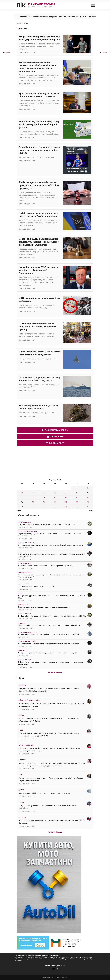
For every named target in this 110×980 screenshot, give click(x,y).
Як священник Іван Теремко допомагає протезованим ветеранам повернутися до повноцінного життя (51, 705)
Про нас (55, 969)
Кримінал (22, 623)
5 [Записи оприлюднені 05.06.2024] (44, 493)
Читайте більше (55, 672)
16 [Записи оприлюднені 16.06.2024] (88, 497)
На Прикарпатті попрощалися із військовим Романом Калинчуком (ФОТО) (37, 327)
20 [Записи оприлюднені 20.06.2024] (55, 502)
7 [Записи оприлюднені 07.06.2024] (66, 493)
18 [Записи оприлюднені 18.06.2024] (33, 502)
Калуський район (24, 573)
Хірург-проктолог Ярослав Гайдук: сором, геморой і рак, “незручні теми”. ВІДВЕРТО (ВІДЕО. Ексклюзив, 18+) (49, 690)
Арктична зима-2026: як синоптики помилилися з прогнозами (44, 793)
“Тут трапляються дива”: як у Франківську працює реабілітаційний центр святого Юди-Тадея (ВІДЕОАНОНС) (49, 735)
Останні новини (29, 515)
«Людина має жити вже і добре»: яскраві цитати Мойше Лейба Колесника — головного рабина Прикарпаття (50, 750)
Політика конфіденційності (55, 966)
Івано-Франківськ (24, 522)
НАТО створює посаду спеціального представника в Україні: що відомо (38, 215)
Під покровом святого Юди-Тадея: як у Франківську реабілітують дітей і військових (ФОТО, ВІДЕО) (49, 720)
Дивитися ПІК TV (55, 443)
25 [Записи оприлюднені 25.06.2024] (33, 507)
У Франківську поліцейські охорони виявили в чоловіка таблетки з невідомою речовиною (50, 663)
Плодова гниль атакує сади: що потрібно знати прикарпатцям (44, 607)
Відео (20, 552)
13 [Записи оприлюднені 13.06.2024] (55, 497)
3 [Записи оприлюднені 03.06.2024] (22, 493)
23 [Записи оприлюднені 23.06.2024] (88, 502)
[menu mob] (93, 5)
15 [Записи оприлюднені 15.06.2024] (77, 497)
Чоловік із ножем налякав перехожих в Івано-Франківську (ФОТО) (46, 566)
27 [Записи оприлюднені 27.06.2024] (55, 507)
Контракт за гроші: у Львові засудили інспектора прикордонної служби (48, 653)
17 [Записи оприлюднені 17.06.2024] (22, 502)
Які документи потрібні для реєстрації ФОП (37, 586)
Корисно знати (24, 584)
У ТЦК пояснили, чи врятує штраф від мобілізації (39, 299)
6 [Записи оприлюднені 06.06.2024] (55, 493)
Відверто (22, 685)
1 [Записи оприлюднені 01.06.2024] (77, 488)
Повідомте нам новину (55, 430)
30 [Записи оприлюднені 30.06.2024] (88, 507)
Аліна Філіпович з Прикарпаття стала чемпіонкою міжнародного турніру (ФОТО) (39, 150)
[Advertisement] (33, 462)
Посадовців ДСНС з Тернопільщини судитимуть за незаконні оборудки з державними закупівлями (39, 242)
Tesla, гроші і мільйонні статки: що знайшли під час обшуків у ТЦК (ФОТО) (49, 625)
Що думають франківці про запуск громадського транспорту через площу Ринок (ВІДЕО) (52, 597)
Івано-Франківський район (28, 543)
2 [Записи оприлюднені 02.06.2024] (88, 488)
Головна (19, 23)
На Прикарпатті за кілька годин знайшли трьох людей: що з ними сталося (49, 644)
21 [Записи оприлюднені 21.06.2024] (66, 502)
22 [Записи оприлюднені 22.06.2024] (77, 502)
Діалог (23, 678)
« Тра (19, 511)
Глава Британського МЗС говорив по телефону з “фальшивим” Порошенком (39, 270)
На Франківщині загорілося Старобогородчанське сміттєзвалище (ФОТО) (49, 634)
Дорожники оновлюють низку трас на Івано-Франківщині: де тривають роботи (51, 545)
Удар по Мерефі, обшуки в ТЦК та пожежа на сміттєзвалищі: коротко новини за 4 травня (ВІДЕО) (52, 555)
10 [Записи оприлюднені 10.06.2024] (22, 497)
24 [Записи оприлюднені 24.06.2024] (22, 507)
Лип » (91, 511)
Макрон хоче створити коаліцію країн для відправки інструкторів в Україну (39, 38)
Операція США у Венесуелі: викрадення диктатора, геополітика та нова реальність (48, 807)
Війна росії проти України (27, 531)
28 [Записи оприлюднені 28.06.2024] (66, 507)
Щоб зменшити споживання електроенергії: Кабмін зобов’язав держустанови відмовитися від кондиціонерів (37, 66)
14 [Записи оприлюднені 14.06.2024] (66, 497)
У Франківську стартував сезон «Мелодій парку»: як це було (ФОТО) (46, 524)
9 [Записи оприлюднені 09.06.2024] (88, 493)
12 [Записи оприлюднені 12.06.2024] (44, 497)
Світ (20, 775)
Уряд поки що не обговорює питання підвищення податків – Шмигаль (39, 95)
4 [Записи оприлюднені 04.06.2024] (33, 493)
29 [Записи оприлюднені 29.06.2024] (77, 507)
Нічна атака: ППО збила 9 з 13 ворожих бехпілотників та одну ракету (40, 353)
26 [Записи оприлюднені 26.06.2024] (44, 507)
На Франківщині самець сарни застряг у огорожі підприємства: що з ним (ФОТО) (52, 616)
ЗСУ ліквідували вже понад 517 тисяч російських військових (39, 407)
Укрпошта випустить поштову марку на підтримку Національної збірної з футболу (39, 124)
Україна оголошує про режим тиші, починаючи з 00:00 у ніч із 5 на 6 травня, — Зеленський (51, 535)
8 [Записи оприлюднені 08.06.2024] (77, 493)
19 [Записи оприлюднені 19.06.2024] (44, 502)
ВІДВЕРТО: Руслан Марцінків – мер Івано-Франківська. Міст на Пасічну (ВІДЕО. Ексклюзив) (52, 822)
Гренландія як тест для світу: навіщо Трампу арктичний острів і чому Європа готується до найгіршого (51, 779)
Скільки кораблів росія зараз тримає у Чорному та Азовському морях (39, 379)
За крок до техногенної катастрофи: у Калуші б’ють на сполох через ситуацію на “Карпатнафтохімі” (51, 576)
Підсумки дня (55, 437)
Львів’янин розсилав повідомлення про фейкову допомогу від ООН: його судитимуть (39, 185)
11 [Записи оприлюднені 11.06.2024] (33, 497)
